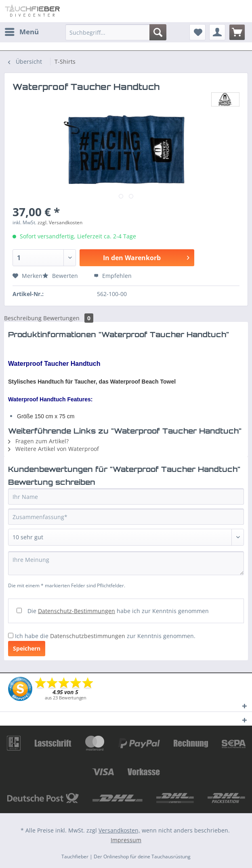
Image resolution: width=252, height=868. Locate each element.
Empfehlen (113, 276)
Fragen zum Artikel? (38, 441)
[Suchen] (158, 32)
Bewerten (61, 276)
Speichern (27, 648)
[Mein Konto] (217, 32)
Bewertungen (68, 318)
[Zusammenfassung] (126, 517)
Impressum (126, 840)
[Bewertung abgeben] (126, 537)
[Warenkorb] (237, 32)
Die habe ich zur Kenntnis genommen (118, 611)
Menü (22, 31)
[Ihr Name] (126, 497)
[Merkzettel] (197, 32)
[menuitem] (21, 32)
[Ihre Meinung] (126, 563)
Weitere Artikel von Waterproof (54, 449)
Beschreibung (23, 318)
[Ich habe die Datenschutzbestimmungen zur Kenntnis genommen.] (11, 635)
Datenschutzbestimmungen (88, 636)
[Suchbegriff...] (116, 32)
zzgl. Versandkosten (60, 222)
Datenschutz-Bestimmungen (77, 611)
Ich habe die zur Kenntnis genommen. (105, 636)
